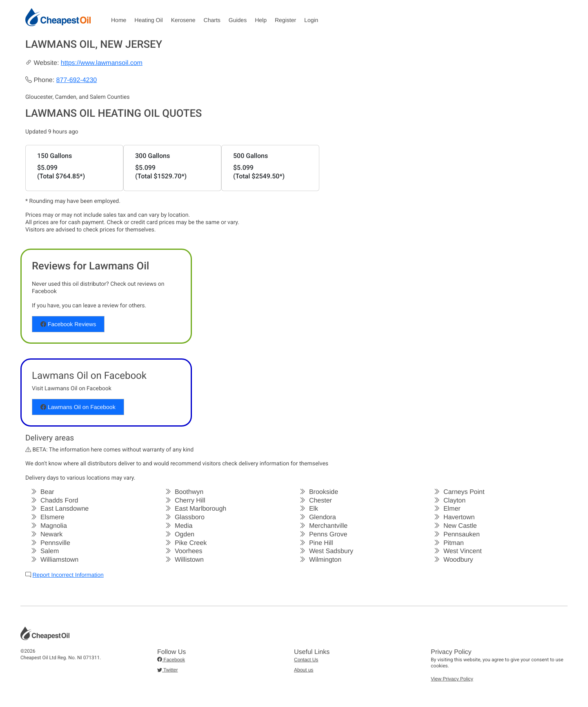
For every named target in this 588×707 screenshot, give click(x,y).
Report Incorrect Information (68, 575)
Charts (212, 20)
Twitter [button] (167, 670)
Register (285, 20)
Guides (238, 20)
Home (119, 20)
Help (261, 20)
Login (311, 20)
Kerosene (183, 20)
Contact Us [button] (306, 660)
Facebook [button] (171, 660)
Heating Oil (148, 20)
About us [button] (304, 670)
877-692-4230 (77, 80)
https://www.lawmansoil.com (102, 63)
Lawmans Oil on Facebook (78, 407)
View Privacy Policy (452, 679)
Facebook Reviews (68, 324)
